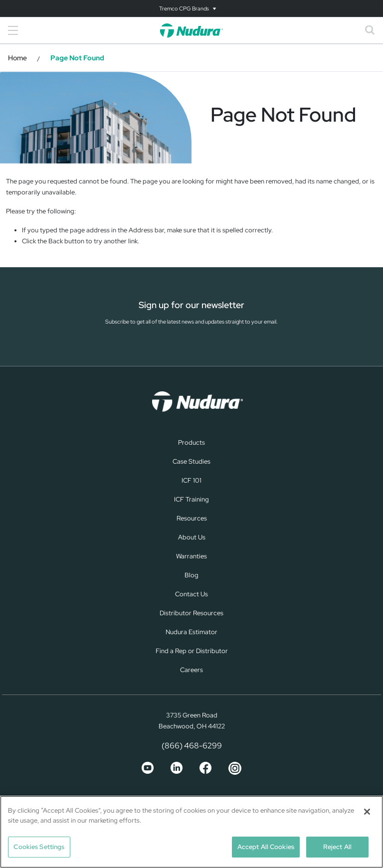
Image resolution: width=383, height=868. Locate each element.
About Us (192, 537)
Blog (191, 575)
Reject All (337, 847)
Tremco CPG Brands (184, 8)
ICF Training (191, 499)
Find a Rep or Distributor (192, 651)
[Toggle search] (370, 30)
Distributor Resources (191, 613)
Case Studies (191, 461)
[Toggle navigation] (191, 8)
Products (191, 442)
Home (17, 58)
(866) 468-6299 (192, 746)
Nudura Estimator (191, 632)
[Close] (367, 812)
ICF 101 (191, 480)
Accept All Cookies (266, 847)
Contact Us (191, 594)
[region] (191, 832)
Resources (192, 518)
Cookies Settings (39, 847)
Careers (191, 670)
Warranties (191, 556)
